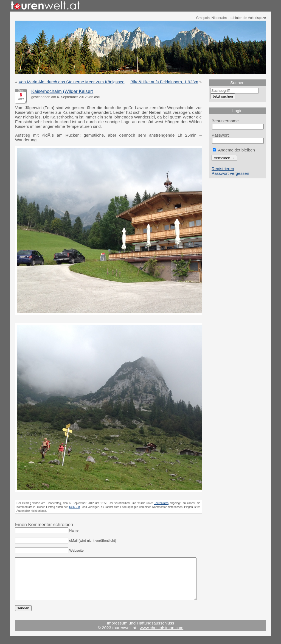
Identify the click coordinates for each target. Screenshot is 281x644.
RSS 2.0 (74, 507)
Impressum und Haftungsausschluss (140, 631)
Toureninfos (161, 503)
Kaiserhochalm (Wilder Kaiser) (62, 91)
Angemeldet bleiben (234, 150)
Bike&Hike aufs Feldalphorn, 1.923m (164, 82)
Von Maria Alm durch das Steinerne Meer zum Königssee (72, 82)
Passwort (220, 135)
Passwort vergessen (230, 173)
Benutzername (225, 121)
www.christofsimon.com (161, 636)
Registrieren (223, 169)
